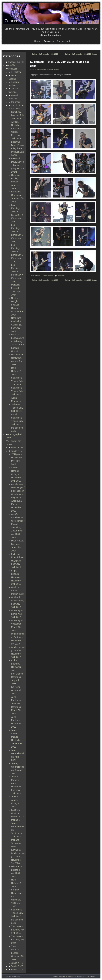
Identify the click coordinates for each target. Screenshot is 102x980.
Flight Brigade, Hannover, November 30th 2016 (16, 577)
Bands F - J (40, 276)
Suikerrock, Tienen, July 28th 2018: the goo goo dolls (17, 424)
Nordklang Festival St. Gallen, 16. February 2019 (17, 325)
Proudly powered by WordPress (64, 976)
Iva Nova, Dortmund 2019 (16, 690)
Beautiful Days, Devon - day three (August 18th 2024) (18, 148)
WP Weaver (91, 976)
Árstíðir (12, 65)
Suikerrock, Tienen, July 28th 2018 (17, 381)
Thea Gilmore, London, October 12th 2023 (18, 953)
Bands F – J (17, 451)
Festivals (13, 69)
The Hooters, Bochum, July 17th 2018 (18, 930)
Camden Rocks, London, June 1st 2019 (15, 182)
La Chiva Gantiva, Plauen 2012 (17, 813)
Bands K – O (17, 963)
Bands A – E (17, 448)
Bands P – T (17, 966)
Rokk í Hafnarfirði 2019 (16, 371)
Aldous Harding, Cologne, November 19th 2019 (16, 474)
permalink (61, 276)
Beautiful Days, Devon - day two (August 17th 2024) (18, 165)
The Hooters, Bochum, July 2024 (18, 940)
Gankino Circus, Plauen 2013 (17, 591)
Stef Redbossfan (54, 69)
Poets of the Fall (16, 62)
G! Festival (16, 72)
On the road (63, 41)
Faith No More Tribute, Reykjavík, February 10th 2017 (18, 561)
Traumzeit (16, 102)
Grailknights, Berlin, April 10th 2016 (17, 614)
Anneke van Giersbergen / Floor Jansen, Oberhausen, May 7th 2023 (18, 491)
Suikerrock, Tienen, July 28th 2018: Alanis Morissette (17, 394)
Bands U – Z (17, 970)
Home (37, 41)
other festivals (18, 105)
